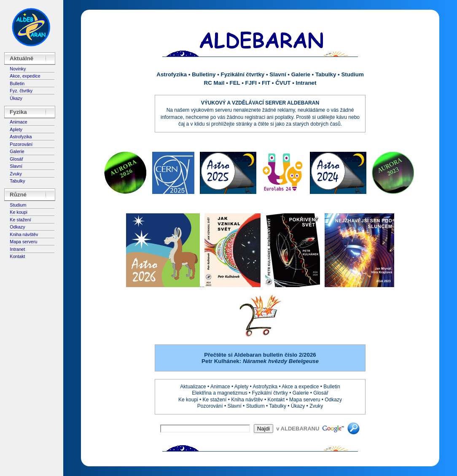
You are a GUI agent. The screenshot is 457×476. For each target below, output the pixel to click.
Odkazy (17, 227)
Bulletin (17, 83)
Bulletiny (204, 74)
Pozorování (21, 144)
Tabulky (17, 181)
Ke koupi (18, 212)
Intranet (17, 249)
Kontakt (17, 256)
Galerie (17, 151)
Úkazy (16, 98)
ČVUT (283, 83)
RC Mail (214, 83)
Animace (18, 122)
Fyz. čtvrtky (21, 91)
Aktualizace (193, 387)
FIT (266, 83)
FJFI (251, 83)
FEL (235, 83)
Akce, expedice (25, 76)
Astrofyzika (21, 137)
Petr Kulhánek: (260, 361)
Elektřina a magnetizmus (219, 393)
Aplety (16, 129)
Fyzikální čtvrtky (243, 74)
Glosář (16, 159)
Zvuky (16, 174)
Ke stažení (20, 220)
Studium (18, 205)
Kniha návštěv (24, 234)
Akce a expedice (300, 387)
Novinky (18, 69)
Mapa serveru (23, 242)
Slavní (16, 166)
